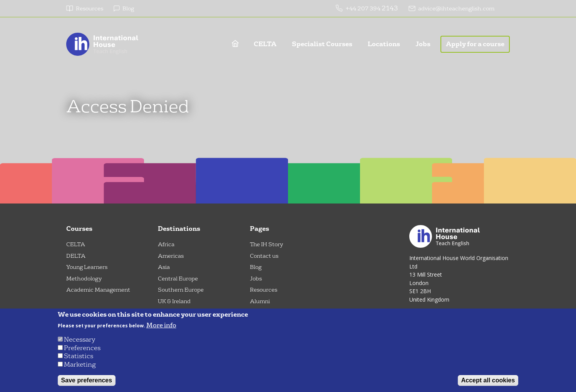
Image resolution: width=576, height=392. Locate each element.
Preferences (82, 348)
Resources (90, 9)
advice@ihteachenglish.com (456, 9)
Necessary (80, 339)
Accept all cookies (488, 380)
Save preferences (87, 380)
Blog (128, 9)
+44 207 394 (363, 9)
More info (161, 325)
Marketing (80, 364)
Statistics (79, 356)
